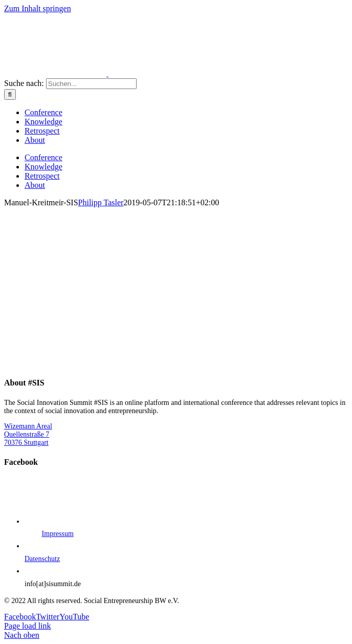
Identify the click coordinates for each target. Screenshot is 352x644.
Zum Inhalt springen (38, 8)
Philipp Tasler (101, 202)
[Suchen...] (91, 84)
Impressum (58, 534)
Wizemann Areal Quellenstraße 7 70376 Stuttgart (28, 434)
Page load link (28, 626)
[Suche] (10, 94)
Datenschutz (42, 559)
